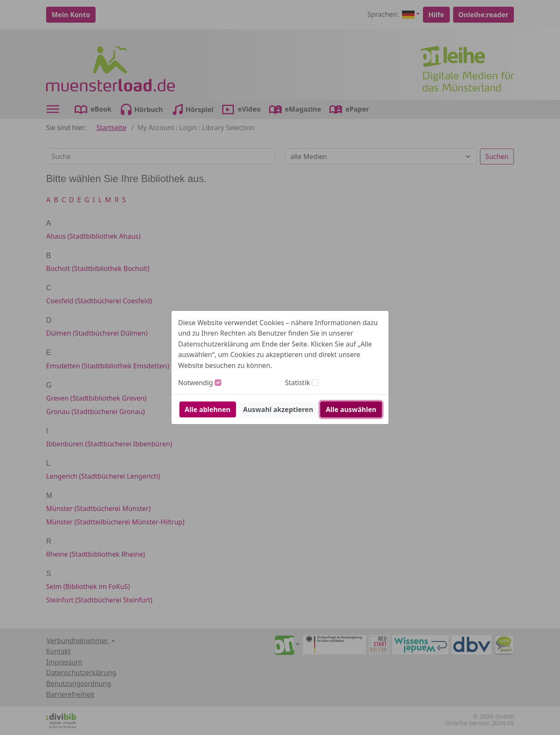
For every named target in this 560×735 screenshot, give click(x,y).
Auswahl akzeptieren (278, 409)
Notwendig (196, 383)
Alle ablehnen (208, 409)
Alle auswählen (351, 409)
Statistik (298, 383)
